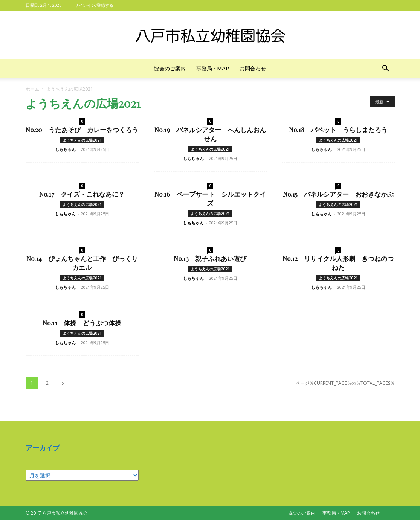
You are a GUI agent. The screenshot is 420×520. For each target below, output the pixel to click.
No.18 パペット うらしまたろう (338, 130)
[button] (386, 69)
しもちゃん (65, 149)
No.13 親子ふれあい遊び (210, 258)
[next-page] (63, 383)
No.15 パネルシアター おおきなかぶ (338, 194)
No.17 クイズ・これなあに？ (82, 194)
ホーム (32, 89)
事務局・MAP (213, 68)
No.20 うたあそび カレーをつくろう (82, 130)
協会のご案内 (170, 68)
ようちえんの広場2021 (82, 140)
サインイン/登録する (94, 5)
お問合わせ (253, 68)
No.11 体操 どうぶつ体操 (82, 323)
